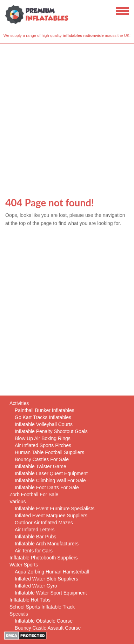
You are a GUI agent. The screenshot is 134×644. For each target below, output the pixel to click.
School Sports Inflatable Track (42, 607)
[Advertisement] (67, 114)
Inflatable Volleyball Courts (44, 424)
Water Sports (24, 565)
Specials (19, 614)
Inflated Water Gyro (36, 586)
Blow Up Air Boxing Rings (43, 438)
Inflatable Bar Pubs (35, 537)
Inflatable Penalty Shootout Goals (51, 431)
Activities (19, 403)
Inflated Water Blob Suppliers (46, 579)
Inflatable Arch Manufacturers (47, 544)
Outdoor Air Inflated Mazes (44, 523)
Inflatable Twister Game (41, 466)
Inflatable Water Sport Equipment (51, 593)
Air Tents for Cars (34, 551)
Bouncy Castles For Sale (42, 459)
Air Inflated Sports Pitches (43, 445)
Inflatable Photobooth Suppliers (44, 558)
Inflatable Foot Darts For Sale (47, 487)
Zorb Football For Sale (34, 494)
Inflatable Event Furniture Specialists (55, 509)
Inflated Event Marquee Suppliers (51, 516)
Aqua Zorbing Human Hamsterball (52, 572)
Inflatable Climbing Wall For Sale (50, 480)
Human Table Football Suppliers (49, 452)
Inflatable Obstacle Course (44, 621)
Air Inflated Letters (35, 530)
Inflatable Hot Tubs (30, 600)
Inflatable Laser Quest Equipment (51, 473)
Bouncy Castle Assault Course (48, 628)
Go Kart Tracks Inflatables (43, 417)
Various (18, 502)
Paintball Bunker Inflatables (45, 410)
